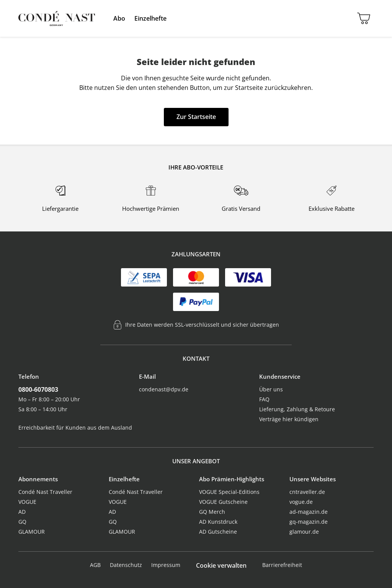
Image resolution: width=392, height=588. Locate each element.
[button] (119, 18)
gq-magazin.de (309, 522)
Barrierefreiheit (282, 565)
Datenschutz (126, 565)
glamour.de (304, 532)
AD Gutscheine (218, 532)
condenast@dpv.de (164, 389)
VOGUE (27, 502)
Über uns (271, 389)
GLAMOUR (32, 532)
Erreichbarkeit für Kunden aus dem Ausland (75, 428)
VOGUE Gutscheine (223, 502)
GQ (22, 522)
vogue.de (301, 502)
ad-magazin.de (309, 512)
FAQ (264, 399)
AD (22, 512)
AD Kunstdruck (218, 522)
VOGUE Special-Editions (229, 492)
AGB (95, 565)
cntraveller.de (307, 492)
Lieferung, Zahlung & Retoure (297, 409)
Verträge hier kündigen (289, 419)
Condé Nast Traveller (45, 492)
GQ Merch (212, 512)
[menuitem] (119, 18)
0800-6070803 (38, 389)
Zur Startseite (196, 117)
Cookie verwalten (221, 565)
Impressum (166, 565)
